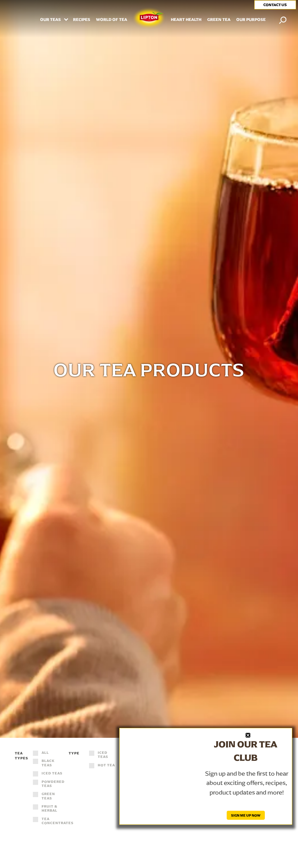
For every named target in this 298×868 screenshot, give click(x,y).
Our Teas (51, 20)
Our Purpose (251, 20)
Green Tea (219, 20)
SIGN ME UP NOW (246, 815)
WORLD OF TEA (112, 20)
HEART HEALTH (186, 20)
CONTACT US (275, 5)
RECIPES (82, 20)
